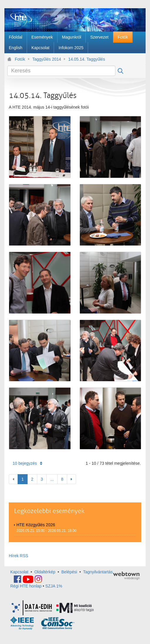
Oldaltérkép (45, 572)
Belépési (69, 572)
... (52, 479)
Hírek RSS (18, 556)
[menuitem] (16, 37)
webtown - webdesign (126, 576)
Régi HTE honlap (26, 586)
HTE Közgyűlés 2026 (36, 525)
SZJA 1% (54, 586)
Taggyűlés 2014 (47, 59)
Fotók (20, 59)
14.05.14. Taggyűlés (87, 59)
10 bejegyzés (27, 463)
